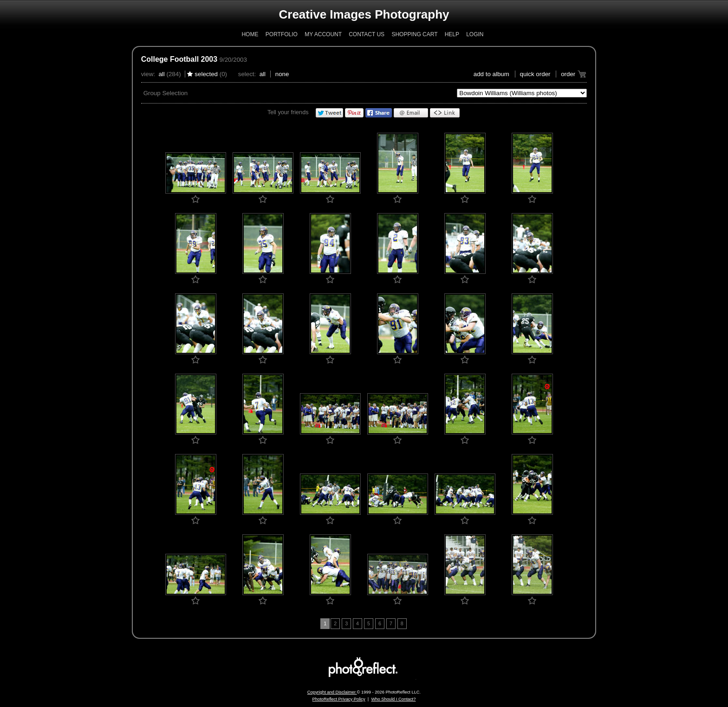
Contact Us (367, 34)
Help (452, 34)
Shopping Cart (414, 34)
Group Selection (166, 93)
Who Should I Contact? (393, 699)
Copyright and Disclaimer (332, 692)
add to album (491, 74)
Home (250, 34)
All (161, 74)
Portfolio (282, 34)
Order (568, 74)
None (282, 74)
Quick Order (535, 74)
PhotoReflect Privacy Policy (339, 699)
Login (475, 34)
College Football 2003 (179, 59)
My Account (323, 34)
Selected (206, 74)
